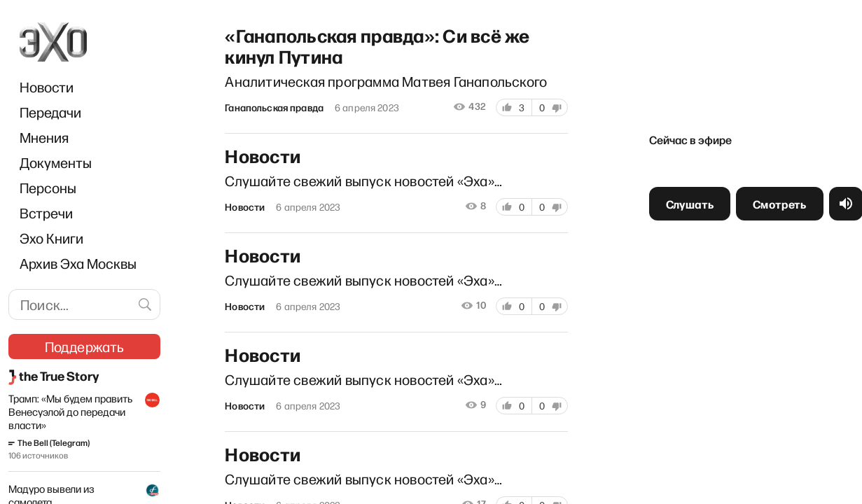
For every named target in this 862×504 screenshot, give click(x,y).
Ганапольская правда (272, 106)
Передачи (50, 112)
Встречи (46, 213)
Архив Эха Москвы (78, 263)
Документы (56, 162)
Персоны (48, 188)
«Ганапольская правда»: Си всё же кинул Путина (375, 43)
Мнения (44, 137)
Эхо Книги (51, 238)
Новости (47, 87)
